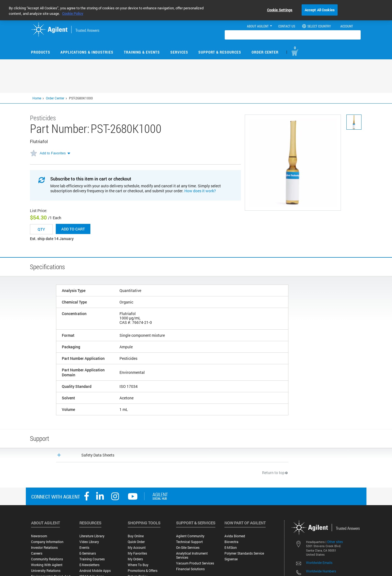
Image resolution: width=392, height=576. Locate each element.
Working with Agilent (47, 565)
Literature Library (92, 536)
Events (84, 548)
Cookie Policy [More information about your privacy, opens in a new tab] (73, 13)
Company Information (47, 542)
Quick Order (136, 542)
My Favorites (137, 553)
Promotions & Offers (143, 571)
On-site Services (188, 548)
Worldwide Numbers (321, 571)
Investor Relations (44, 548)
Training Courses (92, 559)
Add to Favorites (53, 153)
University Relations (46, 571)
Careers (37, 553)
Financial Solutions (190, 569)
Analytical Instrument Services (192, 555)
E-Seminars (88, 553)
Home (37, 98)
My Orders (135, 559)
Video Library (89, 542)
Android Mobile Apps (95, 571)
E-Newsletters (89, 565)
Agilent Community (190, 536)
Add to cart (73, 229)
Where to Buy (138, 565)
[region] (196, 10)
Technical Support (189, 542)
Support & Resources (220, 52)
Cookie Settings (280, 10)
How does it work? (200, 191)
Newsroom (39, 536)
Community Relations (47, 559)
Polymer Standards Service (244, 553)
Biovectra (231, 542)
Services (179, 52)
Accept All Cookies (320, 10)
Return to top (275, 473)
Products (41, 52)
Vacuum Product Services (195, 563)
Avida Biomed (235, 536)
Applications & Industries (87, 52)
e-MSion (231, 548)
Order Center (265, 52)
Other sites (335, 542)
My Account (137, 548)
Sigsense (231, 559)
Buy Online (136, 536)
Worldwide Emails (319, 563)
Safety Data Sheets (98, 455)
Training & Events (142, 52)
